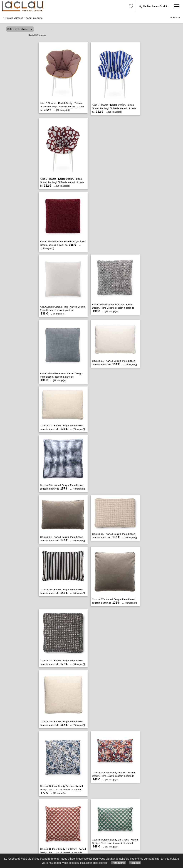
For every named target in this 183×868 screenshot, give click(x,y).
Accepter (135, 863)
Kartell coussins (34, 18)
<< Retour (175, 18)
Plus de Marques (14, 18)
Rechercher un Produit (153, 6)
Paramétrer (118, 863)
